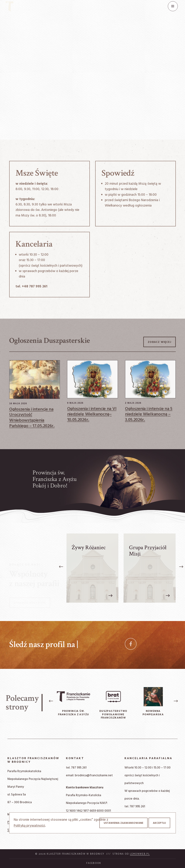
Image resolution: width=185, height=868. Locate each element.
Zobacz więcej (160, 342)
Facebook (94, 863)
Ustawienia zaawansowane (123, 823)
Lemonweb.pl (140, 854)
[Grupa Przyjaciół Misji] (150, 568)
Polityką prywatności (29, 826)
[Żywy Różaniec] (92, 568)
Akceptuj (159, 823)
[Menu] (173, 6)
